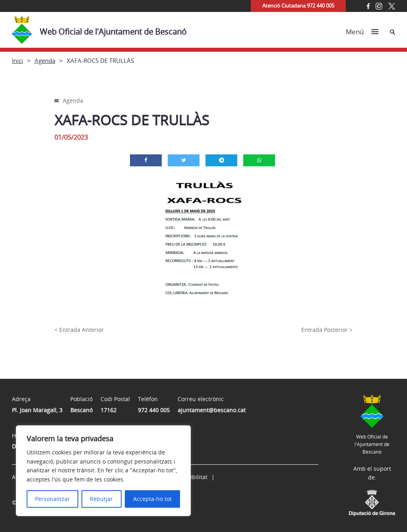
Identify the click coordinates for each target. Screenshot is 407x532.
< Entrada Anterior (79, 330)
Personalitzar (52, 499)
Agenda (45, 60)
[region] (103, 471)
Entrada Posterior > (327, 330)
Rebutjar (101, 499)
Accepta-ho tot (152, 499)
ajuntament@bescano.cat (212, 410)
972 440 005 (154, 410)
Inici (17, 60)
